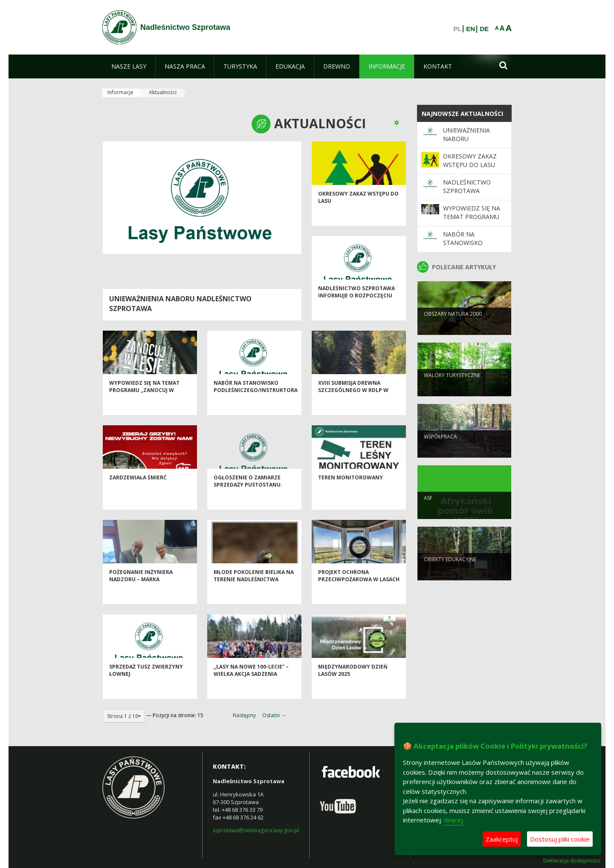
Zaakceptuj (502, 839)
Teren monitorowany (350, 495)
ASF (428, 514)
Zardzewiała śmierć (138, 495)
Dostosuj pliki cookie (560, 839)
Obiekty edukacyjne (450, 575)
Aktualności (163, 92)
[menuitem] (129, 66)
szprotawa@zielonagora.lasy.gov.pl (256, 830)
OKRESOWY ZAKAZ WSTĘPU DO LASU (470, 160)
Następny (244, 715)
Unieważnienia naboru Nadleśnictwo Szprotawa (467, 143)
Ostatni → (274, 715)
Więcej (453, 820)
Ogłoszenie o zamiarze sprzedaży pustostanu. (248, 499)
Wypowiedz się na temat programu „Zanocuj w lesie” (144, 408)
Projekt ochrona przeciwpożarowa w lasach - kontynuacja (359, 597)
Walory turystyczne (452, 391)
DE (484, 29)
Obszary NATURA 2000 (453, 330)
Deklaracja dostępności (572, 861)
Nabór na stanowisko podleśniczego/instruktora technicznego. (256, 408)
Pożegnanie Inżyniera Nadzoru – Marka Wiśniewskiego (141, 597)
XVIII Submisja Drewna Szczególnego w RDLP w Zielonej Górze (353, 408)
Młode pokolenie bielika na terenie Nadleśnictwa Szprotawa (254, 597)
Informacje (120, 92)
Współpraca (440, 452)
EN (471, 29)
